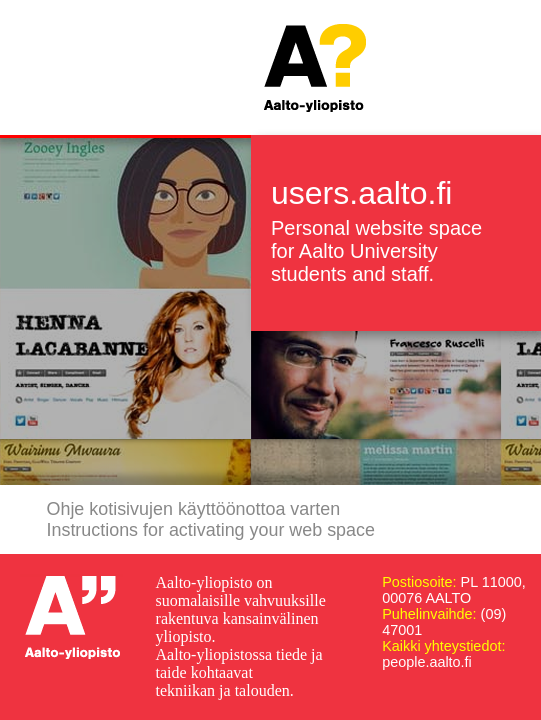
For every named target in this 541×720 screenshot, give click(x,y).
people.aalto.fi (427, 662)
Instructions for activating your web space (211, 530)
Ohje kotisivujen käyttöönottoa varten (194, 509)
